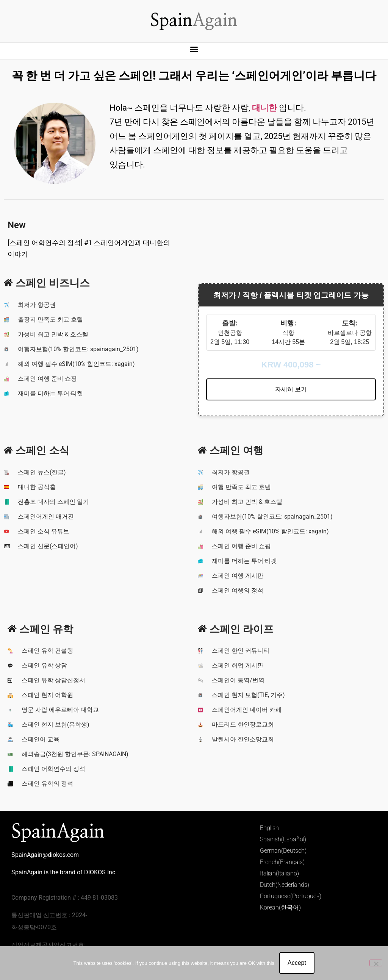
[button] (194, 49)
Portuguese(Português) (291, 896)
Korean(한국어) (280, 907)
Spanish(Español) (283, 839)
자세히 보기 (291, 389)
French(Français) (282, 862)
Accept (297, 963)
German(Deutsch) (283, 851)
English (269, 828)
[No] (376, 963)
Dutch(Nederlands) (285, 885)
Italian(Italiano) (279, 873)
